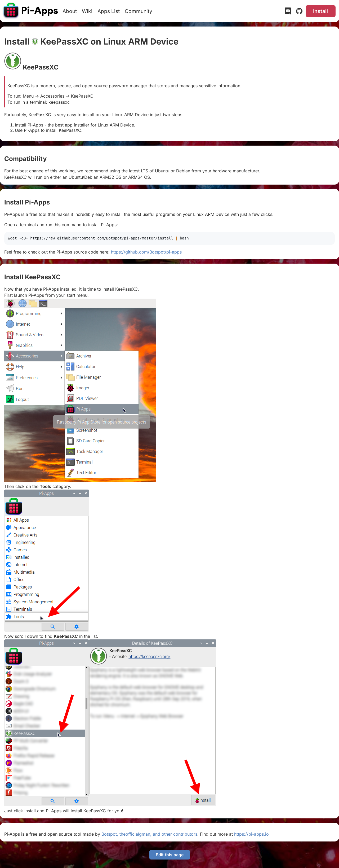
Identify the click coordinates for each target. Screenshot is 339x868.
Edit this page (170, 855)
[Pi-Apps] (31, 11)
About (70, 11)
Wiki (87, 11)
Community (139, 11)
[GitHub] (299, 12)
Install (320, 11)
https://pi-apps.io (251, 834)
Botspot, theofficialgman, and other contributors (149, 834)
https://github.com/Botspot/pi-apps (146, 252)
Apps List (109, 11)
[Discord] (288, 12)
